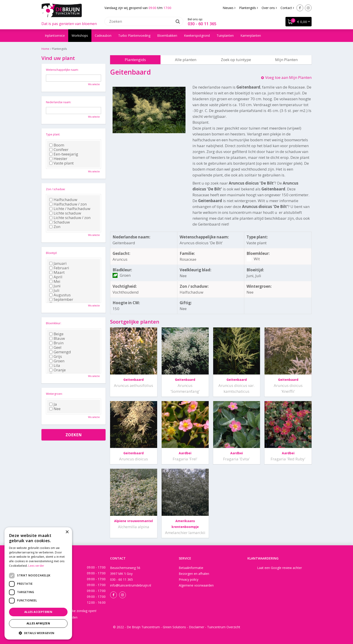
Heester (58, 159)
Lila (55, 365)
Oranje (58, 370)
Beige (56, 334)
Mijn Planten (286, 60)
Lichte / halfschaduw (70, 209)
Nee (55, 409)
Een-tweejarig (64, 154)
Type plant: (53, 134)
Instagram (308, 8)
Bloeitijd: (52, 253)
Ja (53, 404)
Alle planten (186, 60)
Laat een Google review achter (279, 568)
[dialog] (38, 583)
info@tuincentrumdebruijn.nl (131, 585)
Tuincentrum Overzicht (224, 627)
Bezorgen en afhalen (194, 574)
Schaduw (60, 222)
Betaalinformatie (191, 568)
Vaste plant (61, 163)
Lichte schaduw (65, 213)
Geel (55, 347)
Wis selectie (94, 84)
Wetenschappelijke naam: (62, 70)
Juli (54, 290)
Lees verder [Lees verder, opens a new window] (36, 566)
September (61, 299)
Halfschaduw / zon (68, 204)
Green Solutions (174, 627)
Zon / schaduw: (56, 189)
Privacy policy (189, 579)
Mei (55, 281)
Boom (57, 145)
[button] (38, 633)
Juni (55, 286)
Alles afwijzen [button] (38, 623)
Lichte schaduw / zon (70, 218)
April (56, 277)
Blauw (57, 338)
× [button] (67, 532)
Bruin (56, 343)
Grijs (56, 356)
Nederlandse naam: (59, 102)
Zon (55, 227)
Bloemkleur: (54, 323)
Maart (57, 272)
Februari (59, 268)
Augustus (60, 295)
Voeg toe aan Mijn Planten (288, 77)
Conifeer (59, 150)
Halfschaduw (63, 200)
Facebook (300, 8)
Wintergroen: (54, 394)
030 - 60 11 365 (202, 24)
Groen (57, 361)
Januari (58, 263)
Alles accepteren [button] (38, 612)
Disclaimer (197, 627)
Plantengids (135, 60)
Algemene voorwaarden (196, 585)
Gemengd (60, 352)
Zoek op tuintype (236, 60)
